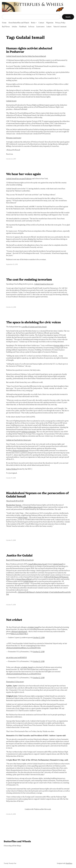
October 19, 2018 (11, 478)
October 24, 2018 (11, 307)
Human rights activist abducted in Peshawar (29, 50)
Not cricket (14, 620)
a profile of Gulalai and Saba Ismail (34, 327)
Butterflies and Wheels (17, 841)
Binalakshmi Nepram (14, 505)
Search (68, 17)
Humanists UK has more (15, 681)
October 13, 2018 (11, 540)
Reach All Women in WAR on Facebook (20, 560)
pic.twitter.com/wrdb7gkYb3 (16, 657)
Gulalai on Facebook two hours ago (19, 440)
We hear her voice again (24, 174)
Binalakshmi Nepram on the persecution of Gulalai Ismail (37, 495)
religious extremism (29, 431)
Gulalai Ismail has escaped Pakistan (19, 178)
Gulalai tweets (11, 101)
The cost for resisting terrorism (29, 279)
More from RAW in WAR (15, 501)
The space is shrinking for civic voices (33, 322)
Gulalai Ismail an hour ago (44, 284)
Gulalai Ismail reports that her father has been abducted (26, 56)
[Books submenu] (36, 22)
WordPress (69, 863)
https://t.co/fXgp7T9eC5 (19, 634)
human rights (59, 345)
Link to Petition (12, 469)
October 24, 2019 (11, 159)
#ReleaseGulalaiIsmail (19, 631)
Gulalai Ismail (22, 517)
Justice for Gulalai (19, 555)
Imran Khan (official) (24, 579)
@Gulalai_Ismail (33, 627)
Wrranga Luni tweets (14, 138)
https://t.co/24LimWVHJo (31, 648)
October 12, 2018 (39, 637)
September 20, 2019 (12, 264)
